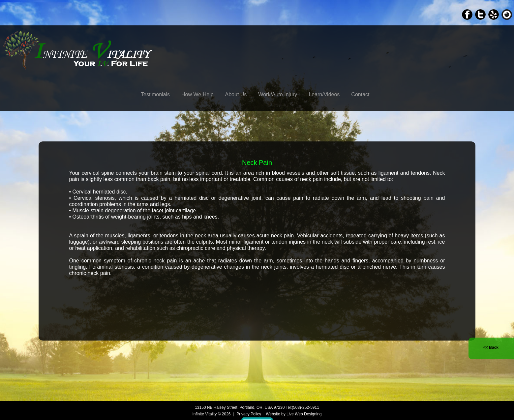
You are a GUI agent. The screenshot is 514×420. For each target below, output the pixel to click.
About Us (236, 94)
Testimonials (155, 94)
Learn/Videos (324, 94)
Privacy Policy (249, 414)
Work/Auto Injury (278, 94)
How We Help (197, 94)
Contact (360, 94)
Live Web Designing (304, 414)
